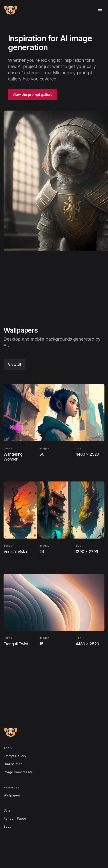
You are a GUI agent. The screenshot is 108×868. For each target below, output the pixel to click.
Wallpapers (12, 795)
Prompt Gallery (15, 756)
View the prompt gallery (32, 95)
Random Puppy (15, 818)
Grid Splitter (13, 764)
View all (15, 364)
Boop (8, 826)
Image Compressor (18, 772)
